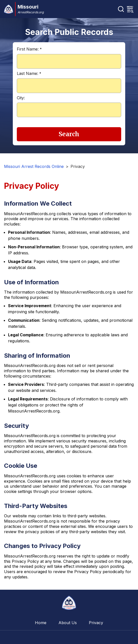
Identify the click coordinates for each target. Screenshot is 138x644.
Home (41, 623)
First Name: (29, 49)
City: (21, 98)
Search (69, 134)
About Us (68, 623)
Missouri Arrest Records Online (34, 166)
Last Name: (29, 73)
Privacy (96, 623)
